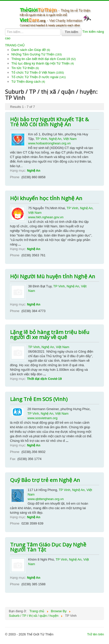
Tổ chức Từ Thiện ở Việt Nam (38, 72)
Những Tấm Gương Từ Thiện (37, 54)
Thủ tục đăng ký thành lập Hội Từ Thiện (43, 63)
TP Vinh (41, 139)
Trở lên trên (96, 634)
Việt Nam (70, 139)
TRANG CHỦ (15, 45)
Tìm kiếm (72, 32)
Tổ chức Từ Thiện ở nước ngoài (39, 77)
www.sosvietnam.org (43, 418)
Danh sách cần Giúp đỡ (31, 50)
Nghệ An (55, 139)
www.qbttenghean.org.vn (46, 499)
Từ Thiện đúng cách (28, 82)
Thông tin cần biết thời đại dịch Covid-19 (44, 59)
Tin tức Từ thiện (25, 68)
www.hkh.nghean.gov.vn (46, 217)
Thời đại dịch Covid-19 (44, 379)
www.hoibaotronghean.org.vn (49, 143)
